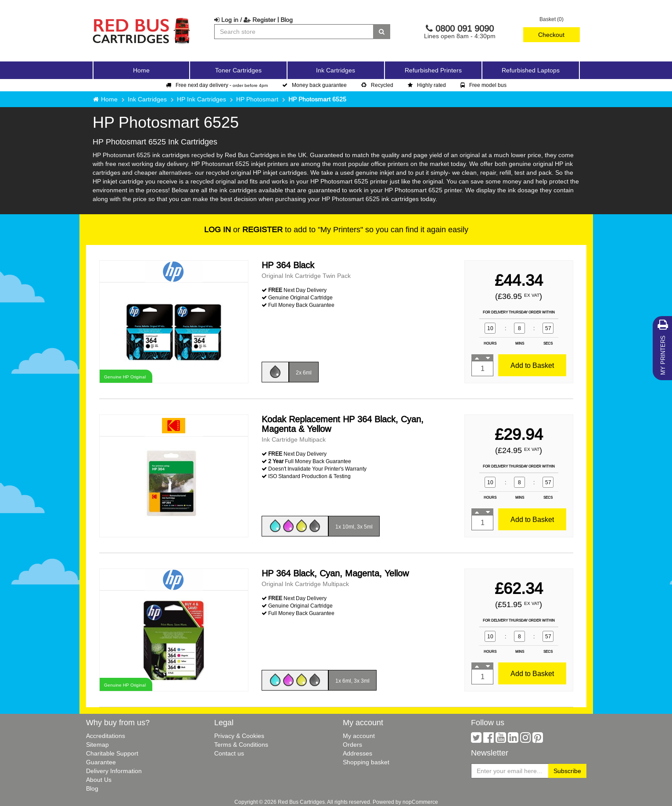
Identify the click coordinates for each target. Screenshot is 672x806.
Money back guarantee (314, 85)
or (243, 229)
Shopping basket (366, 762)
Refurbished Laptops (531, 70)
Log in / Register (245, 20)
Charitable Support (112, 753)
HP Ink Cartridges (201, 99)
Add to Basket (532, 365)
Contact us (229, 753)
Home (141, 70)
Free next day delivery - (217, 85)
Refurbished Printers (433, 70)
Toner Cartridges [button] (238, 70)
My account (359, 736)
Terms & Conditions (241, 745)
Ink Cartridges (147, 99)
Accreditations (106, 736)
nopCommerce (420, 802)
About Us (99, 780)
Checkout (551, 35)
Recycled (377, 85)
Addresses (358, 753)
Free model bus (483, 85)
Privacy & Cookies (239, 736)
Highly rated (427, 85)
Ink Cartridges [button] (336, 70)
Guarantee (101, 762)
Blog (287, 20)
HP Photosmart (257, 99)
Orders (352, 745)
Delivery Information (114, 771)
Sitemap (97, 745)
